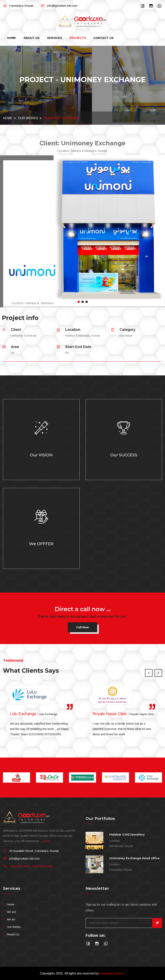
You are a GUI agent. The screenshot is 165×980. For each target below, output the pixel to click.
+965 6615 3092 (20, 866)
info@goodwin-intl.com (59, 6)
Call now (82, 627)
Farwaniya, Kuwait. (18, 6)
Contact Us (104, 38)
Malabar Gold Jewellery (127, 834)
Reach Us (13, 934)
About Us (32, 38)
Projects (78, 38)
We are (11, 912)
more (46, 841)
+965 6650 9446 (42, 866)
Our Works (28, 118)
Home (11, 38)
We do (11, 919)
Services (55, 38)
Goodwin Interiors (112, 973)
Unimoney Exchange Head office (134, 858)
